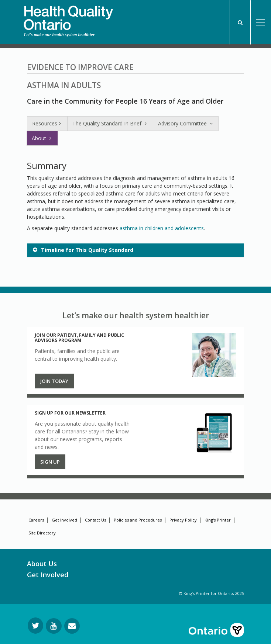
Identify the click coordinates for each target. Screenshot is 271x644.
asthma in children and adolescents (162, 228)
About (42, 138)
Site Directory (42, 533)
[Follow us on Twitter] (35, 626)
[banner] (68, 15)
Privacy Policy (183, 520)
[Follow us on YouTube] (54, 626)
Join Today (54, 381)
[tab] (135, 250)
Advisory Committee (186, 123)
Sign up (50, 462)
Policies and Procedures (138, 520)
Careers (36, 520)
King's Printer (218, 520)
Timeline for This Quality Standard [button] (87, 250)
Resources (47, 123)
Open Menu (261, 22)
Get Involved (64, 520)
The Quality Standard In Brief (110, 123)
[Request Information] (72, 626)
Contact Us (95, 520)
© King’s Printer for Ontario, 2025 (212, 593)
